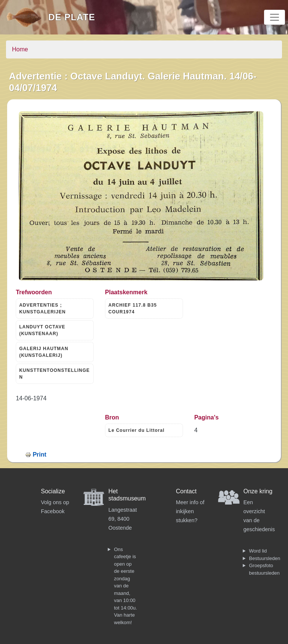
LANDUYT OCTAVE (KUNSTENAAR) (42, 330)
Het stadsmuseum (127, 495)
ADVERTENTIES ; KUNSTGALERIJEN (42, 309)
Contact (186, 491)
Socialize (53, 491)
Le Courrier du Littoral (136, 430)
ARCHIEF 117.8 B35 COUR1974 (133, 309)
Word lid (258, 551)
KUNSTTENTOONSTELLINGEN (54, 374)
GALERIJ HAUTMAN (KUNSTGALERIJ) (44, 352)
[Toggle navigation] (274, 17)
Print (39, 455)
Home (20, 49)
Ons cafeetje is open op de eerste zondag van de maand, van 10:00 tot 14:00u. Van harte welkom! (125, 586)
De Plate (72, 17)
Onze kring (258, 491)
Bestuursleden (265, 558)
